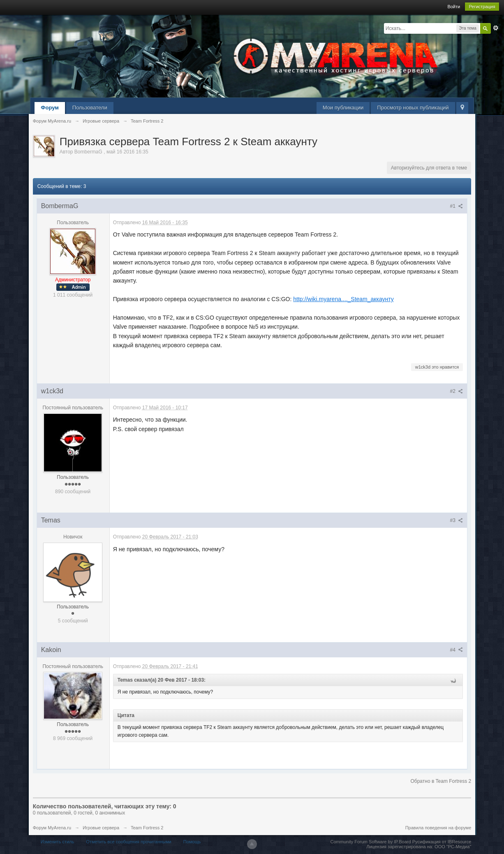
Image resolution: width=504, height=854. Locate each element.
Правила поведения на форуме (438, 828)
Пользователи (90, 108)
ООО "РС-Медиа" (453, 847)
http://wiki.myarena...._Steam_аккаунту (343, 299)
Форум (50, 108)
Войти (454, 7)
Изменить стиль (58, 842)
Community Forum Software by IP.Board (371, 842)
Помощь (192, 842)
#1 (457, 206)
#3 (457, 520)
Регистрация (482, 7)
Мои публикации (343, 108)
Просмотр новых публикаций (413, 108)
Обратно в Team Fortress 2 (441, 781)
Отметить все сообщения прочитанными (128, 842)
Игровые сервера (101, 828)
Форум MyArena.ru (52, 828)
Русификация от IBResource (441, 842)
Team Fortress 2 (147, 828)
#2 (457, 391)
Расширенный (496, 28)
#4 (457, 650)
